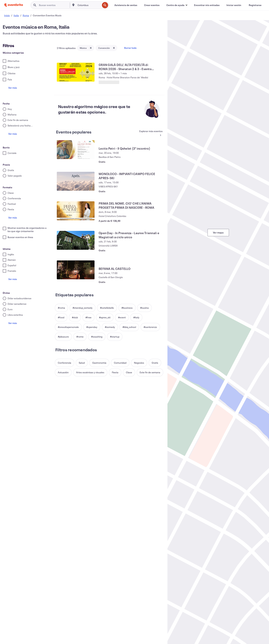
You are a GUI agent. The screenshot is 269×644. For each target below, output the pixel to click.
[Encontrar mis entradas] (207, 5)
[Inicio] (14, 5)
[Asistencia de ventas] (126, 5)
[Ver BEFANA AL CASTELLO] (76, 270)
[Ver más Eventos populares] (149, 133)
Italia (16, 15)
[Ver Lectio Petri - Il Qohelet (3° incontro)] (76, 150)
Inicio (7, 15)
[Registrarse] (255, 5)
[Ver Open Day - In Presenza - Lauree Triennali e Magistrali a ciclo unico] (76, 240)
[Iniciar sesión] (234, 5)
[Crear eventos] (152, 5)
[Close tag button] (91, 48)
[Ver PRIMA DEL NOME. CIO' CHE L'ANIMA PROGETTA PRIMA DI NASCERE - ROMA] (76, 211)
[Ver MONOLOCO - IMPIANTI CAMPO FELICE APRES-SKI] (76, 181)
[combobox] (89, 5)
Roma (26, 15)
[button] (177, 5)
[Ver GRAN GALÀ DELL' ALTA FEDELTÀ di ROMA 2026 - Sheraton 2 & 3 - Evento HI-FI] (76, 72)
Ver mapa (218, 233)
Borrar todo (130, 48)
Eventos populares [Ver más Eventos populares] (74, 132)
